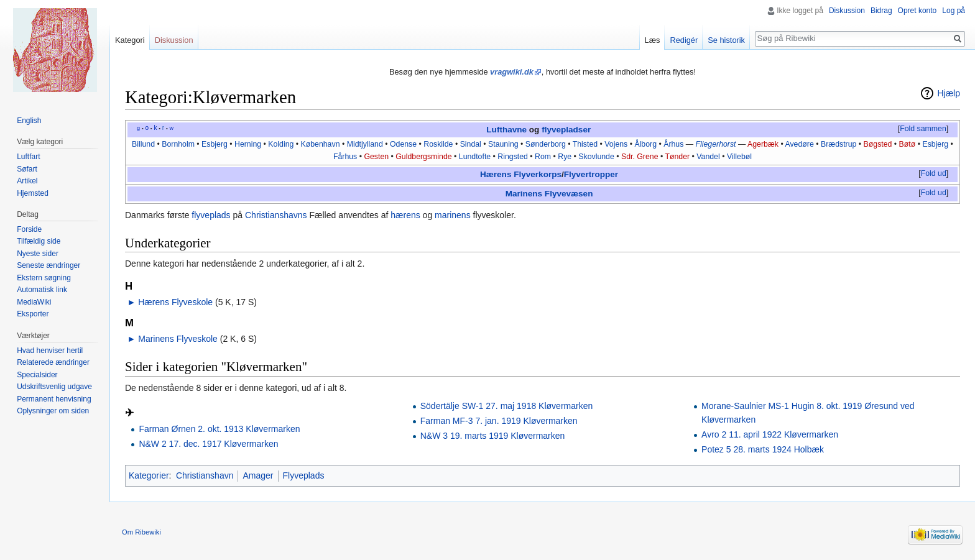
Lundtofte (475, 157)
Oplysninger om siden (53, 411)
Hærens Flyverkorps (521, 174)
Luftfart (28, 157)
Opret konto (917, 11)
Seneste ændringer (49, 265)
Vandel (708, 157)
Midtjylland (365, 144)
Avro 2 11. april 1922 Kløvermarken (770, 434)
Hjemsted (33, 193)
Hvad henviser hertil (50, 351)
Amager (258, 475)
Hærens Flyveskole (175, 302)
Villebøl (739, 157)
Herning (248, 144)
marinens (453, 215)
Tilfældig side (39, 241)
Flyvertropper (591, 174)
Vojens (616, 144)
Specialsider (37, 375)
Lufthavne (506, 130)
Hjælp (949, 93)
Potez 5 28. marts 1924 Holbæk (763, 449)
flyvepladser (566, 130)
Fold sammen (923, 129)
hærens (405, 215)
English (29, 121)
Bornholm (178, 144)
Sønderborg (546, 144)
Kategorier (149, 475)
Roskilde (438, 144)
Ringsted (513, 157)
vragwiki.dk (512, 72)
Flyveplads (304, 475)
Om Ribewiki (141, 532)
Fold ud (934, 173)
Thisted (585, 144)
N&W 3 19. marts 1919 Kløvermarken (493, 436)
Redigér (684, 40)
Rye (565, 157)
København (321, 144)
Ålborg (645, 144)
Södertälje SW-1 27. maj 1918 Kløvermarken (507, 406)
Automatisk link (42, 290)
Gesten (376, 157)
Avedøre (799, 144)
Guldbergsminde (423, 157)
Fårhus (345, 157)
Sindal (471, 144)
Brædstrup (839, 144)
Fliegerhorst (716, 144)
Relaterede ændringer (53, 362)
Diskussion (847, 11)
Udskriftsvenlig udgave (54, 387)
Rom (543, 157)
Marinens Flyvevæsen (549, 194)
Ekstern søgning (44, 278)
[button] (923, 129)
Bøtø (908, 144)
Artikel (27, 181)
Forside (29, 229)
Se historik (726, 40)
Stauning (503, 144)
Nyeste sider (38, 254)
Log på (954, 11)
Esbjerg (215, 144)
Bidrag (881, 11)
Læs (653, 40)
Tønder (677, 157)
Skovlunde (596, 157)
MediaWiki (34, 302)
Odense (403, 144)
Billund (143, 144)
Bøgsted (878, 144)
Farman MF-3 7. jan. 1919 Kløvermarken (499, 421)
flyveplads (211, 215)
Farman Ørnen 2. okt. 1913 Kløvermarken (219, 429)
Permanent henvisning (54, 399)
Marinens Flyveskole (178, 339)
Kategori (130, 40)
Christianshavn (205, 475)
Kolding (281, 144)
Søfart (27, 169)
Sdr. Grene (640, 157)
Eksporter (33, 314)
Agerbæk (763, 144)
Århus (673, 144)
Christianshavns (276, 215)
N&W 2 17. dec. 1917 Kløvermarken (208, 444)
